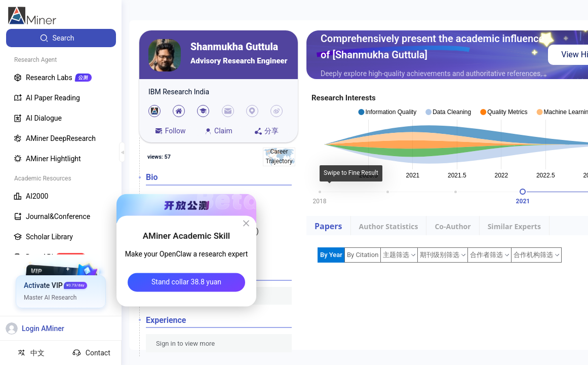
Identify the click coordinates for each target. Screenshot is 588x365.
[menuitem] (61, 38)
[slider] (523, 192)
